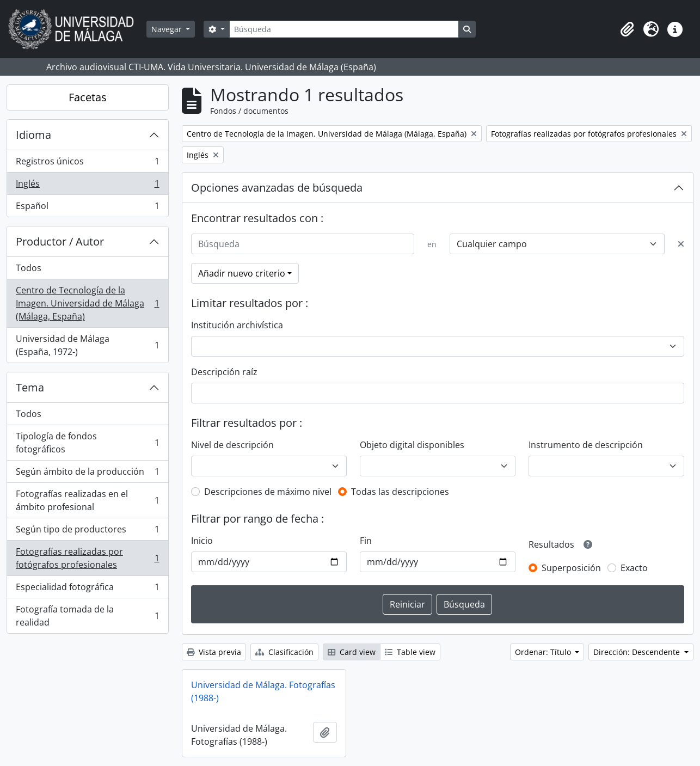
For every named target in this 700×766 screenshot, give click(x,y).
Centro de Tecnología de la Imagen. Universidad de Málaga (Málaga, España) (87, 303)
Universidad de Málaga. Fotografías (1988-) (263, 691)
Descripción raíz (224, 372)
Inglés (87, 186)
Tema (30, 387)
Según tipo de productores (87, 532)
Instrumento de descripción (586, 445)
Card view (352, 652)
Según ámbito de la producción (87, 474)
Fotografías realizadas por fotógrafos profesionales (87, 558)
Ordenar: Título (544, 652)
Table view (410, 652)
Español (87, 208)
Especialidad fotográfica (87, 589)
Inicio (202, 541)
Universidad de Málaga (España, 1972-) (87, 345)
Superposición (571, 568)
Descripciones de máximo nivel (268, 492)
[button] (627, 29)
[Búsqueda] (344, 29)
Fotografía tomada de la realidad (87, 616)
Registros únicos (87, 164)
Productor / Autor (60, 241)
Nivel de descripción (232, 445)
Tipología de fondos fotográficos (87, 443)
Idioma (33, 135)
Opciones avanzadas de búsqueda (277, 188)
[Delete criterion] (681, 244)
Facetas (88, 97)
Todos (29, 268)
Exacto (634, 568)
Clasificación (284, 652)
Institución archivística (237, 325)
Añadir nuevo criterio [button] (242, 273)
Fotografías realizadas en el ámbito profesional (87, 500)
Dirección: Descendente (638, 652)
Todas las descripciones (400, 492)
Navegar (168, 29)
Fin (366, 541)
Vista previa (214, 652)
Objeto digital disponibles (412, 445)
